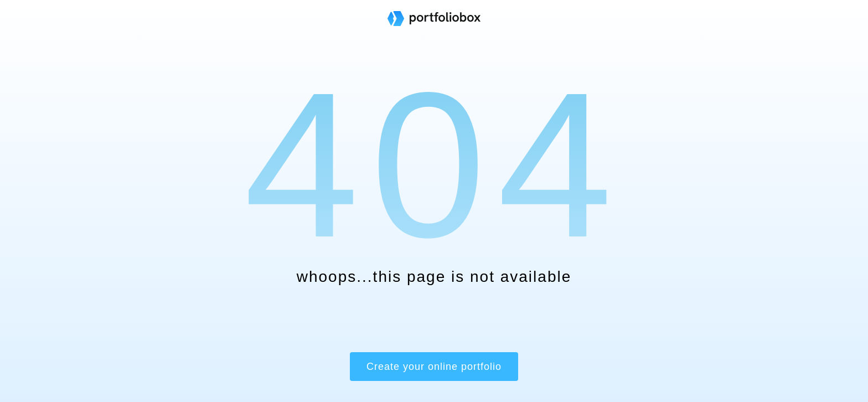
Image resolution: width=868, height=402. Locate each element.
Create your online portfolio (434, 367)
